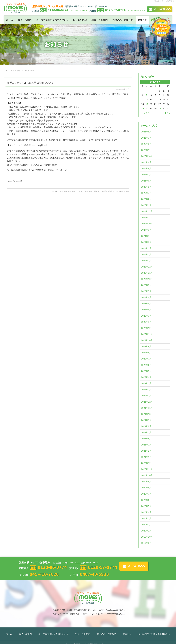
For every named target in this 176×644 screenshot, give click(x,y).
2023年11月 (147, 273)
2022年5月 (146, 371)
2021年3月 (146, 445)
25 (142, 108)
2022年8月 (146, 353)
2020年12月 (147, 463)
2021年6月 (146, 439)
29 (160, 108)
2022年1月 (146, 396)
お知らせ (142, 20)
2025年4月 (146, 193)
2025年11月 (147, 150)
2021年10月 (147, 414)
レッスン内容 (80, 20)
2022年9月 (146, 346)
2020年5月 (146, 506)
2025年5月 (146, 187)
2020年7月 (146, 494)
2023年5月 (146, 304)
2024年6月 (146, 242)
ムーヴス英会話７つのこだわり (52, 20)
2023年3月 (146, 316)
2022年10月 (147, 340)
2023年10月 (147, 279)
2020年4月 (146, 512)
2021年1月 (146, 457)
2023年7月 (146, 291)
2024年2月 (146, 254)
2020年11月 (147, 469)
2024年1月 (146, 261)
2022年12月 (147, 328)
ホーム (10, 20)
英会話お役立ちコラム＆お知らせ (115, 191)
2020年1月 (146, 531)
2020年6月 (146, 500)
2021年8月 (146, 426)
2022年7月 (146, 359)
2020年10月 (147, 475)
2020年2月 (146, 525)
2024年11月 (147, 218)
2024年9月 (146, 230)
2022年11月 (147, 334)
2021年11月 (147, 408)
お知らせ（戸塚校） (93, 191)
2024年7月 (146, 236)
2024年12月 (147, 211)
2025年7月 (146, 175)
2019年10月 (147, 537)
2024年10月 (147, 224)
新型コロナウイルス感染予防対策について (30, 83)
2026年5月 (146, 132)
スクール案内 (25, 20)
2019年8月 (146, 543)
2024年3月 (146, 248)
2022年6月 (146, 365)
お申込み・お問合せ (123, 20)
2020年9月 (146, 482)
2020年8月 (146, 488)
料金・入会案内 (100, 20)
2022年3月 (146, 383)
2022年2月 (146, 390)
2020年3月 (146, 518)
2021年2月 (146, 451)
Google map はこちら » (115, 610)
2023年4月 (146, 310)
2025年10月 (147, 156)
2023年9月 (146, 285)
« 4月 (147, 113)
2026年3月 (146, 138)
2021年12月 (147, 402)
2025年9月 (146, 162)
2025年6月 (146, 181)
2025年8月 (146, 168)
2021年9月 (146, 420)
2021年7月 (146, 432)
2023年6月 (146, 297)
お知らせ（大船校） (76, 191)
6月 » (168, 113)
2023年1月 (146, 322)
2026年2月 (146, 144)
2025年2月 (146, 199)
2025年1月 (146, 205)
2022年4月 (146, 377)
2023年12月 (147, 267)
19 (147, 104)
